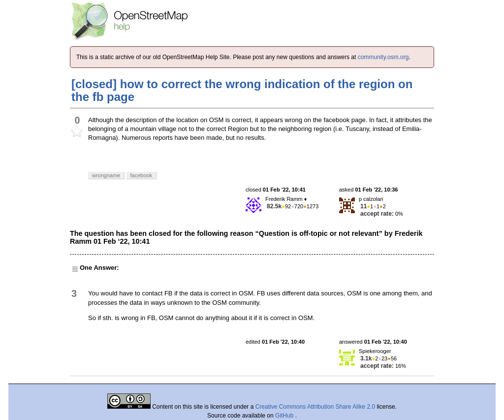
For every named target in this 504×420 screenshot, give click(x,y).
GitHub (285, 416)
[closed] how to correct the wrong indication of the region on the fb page (242, 90)
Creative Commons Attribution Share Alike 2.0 (315, 407)
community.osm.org (383, 57)
